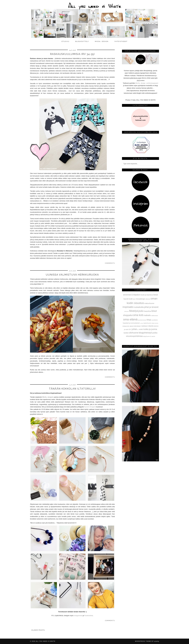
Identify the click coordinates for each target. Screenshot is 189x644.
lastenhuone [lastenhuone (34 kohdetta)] (147, 323)
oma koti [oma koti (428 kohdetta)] (138, 315)
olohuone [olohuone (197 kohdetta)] (134, 333)
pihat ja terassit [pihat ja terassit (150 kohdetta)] (151, 307)
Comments (110, 263)
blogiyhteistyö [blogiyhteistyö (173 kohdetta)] (145, 333)
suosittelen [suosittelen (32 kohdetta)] (155, 320)
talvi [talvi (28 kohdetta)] (134, 299)
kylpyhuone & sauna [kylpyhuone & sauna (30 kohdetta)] (149, 336)
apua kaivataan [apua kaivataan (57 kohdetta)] (135, 326)
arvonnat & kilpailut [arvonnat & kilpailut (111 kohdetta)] (132, 295)
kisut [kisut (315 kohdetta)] (154, 311)
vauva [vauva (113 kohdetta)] (151, 326)
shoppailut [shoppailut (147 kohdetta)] (128, 315)
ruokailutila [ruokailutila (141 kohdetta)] (139, 307)
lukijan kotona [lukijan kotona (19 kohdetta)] (155, 323)
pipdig (157, 641)
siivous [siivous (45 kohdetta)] (148, 299)
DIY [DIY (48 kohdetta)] (130, 329)
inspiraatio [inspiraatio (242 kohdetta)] (128, 307)
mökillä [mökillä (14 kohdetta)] (142, 323)
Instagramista (78, 616)
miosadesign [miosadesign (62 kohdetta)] (140, 299)
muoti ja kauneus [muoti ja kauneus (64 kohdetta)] (147, 295)
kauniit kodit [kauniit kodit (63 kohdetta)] (128, 299)
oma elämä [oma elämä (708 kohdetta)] (130, 319)
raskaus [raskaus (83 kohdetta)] (144, 326)
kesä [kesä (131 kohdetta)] (156, 295)
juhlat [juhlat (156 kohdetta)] (134, 329)
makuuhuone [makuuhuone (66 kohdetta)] (149, 303)
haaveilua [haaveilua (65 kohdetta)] (147, 311)
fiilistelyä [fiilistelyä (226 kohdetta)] (133, 311)
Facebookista (89, 616)
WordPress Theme (143, 641)
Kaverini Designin (90, 407)
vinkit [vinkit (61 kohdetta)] (141, 329)
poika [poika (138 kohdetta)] (155, 333)
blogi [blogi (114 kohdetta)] (149, 320)
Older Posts (38, 630)
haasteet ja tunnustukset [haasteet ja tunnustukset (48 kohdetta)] (131, 323)
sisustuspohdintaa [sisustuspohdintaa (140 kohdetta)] (134, 336)
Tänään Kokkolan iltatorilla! (72, 389)
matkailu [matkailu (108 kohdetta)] (147, 315)
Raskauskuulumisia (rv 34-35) (72, 54)
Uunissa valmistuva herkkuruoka (72, 275)
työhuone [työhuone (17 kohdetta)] (127, 311)
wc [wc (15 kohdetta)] (138, 330)
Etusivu (65, 41)
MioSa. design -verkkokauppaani (147, 83)
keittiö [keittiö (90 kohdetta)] (126, 333)
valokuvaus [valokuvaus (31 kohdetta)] (155, 315)
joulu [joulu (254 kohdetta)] (141, 311)
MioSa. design (102, 41)
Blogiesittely (82, 41)
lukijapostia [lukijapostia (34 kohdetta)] (126, 326)
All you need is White (46, 641)
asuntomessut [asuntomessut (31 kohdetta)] (142, 320)
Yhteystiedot (121, 41)
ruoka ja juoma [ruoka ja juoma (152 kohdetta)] (150, 329)
